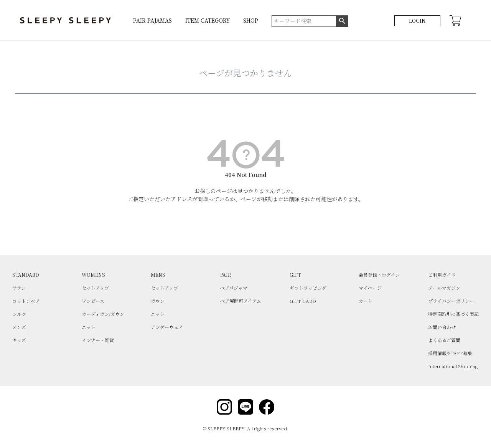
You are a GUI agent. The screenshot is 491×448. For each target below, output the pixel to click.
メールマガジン (444, 288)
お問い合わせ (442, 327)
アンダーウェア (167, 327)
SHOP (251, 20)
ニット (89, 327)
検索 (342, 21)
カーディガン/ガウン (103, 314)
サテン (19, 288)
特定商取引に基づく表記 (453, 314)
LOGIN (417, 21)
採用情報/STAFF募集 (450, 353)
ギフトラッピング (308, 288)
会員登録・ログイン (379, 275)
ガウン (158, 301)
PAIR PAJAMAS (152, 20)
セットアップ (95, 288)
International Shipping (453, 366)
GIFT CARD (303, 301)
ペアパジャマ (234, 288)
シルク (19, 314)
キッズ (19, 340)
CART (455, 21)
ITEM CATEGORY (208, 20)
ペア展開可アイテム (241, 301)
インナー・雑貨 (98, 340)
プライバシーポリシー (451, 301)
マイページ (370, 288)
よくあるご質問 (444, 340)
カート (366, 301)
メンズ (19, 327)
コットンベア (26, 301)
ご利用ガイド (442, 275)
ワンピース (93, 301)
